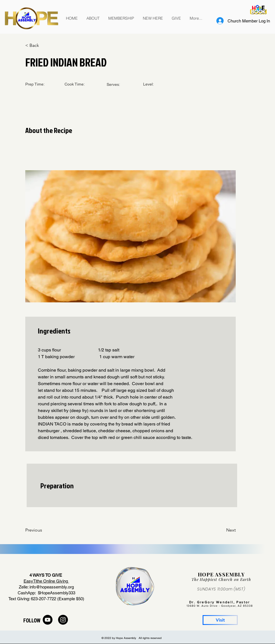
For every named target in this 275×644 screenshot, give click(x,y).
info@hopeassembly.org (52, 587)
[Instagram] (63, 620)
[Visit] (220, 620)
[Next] (222, 530)
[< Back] (43, 45)
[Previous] (43, 530)
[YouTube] (48, 620)
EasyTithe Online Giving (46, 581)
